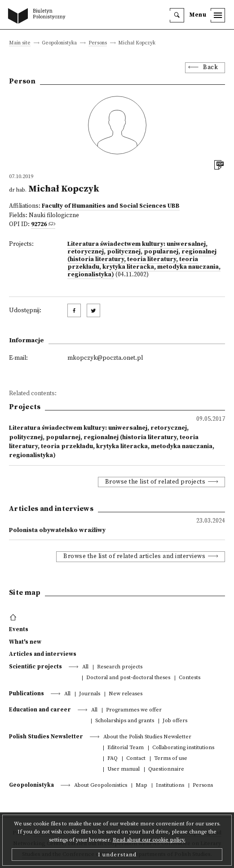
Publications (26, 694)
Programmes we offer (134, 710)
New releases (126, 694)
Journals (90, 694)
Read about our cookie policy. (149, 840)
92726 (39, 225)
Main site (20, 43)
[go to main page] (39, 17)
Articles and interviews (43, 654)
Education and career (40, 710)
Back (210, 68)
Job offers (175, 721)
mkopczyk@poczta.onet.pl (105, 358)
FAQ (113, 759)
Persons (98, 43)
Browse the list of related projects (155, 482)
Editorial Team (126, 748)
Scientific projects (35, 667)
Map (141, 786)
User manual (124, 770)
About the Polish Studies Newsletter (147, 737)
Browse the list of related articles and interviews (134, 556)
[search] (177, 15)
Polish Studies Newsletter (46, 737)
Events (19, 629)
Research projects (120, 667)
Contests (190, 678)
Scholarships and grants (125, 721)
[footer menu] (14, 618)
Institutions (170, 786)
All (85, 667)
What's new (25, 642)
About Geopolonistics (101, 786)
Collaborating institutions (183, 748)
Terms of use (171, 759)
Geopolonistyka (31, 785)
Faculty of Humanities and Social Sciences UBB (111, 206)
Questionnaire (166, 770)
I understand (117, 855)
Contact (136, 759)
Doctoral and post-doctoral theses (128, 678)
